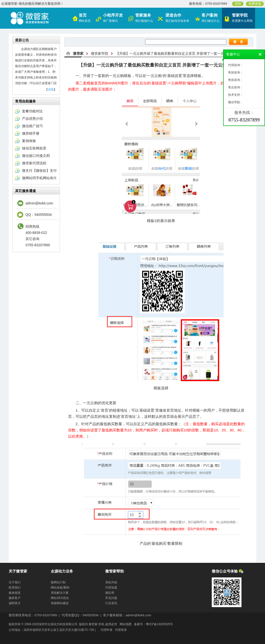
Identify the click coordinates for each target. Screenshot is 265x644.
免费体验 (255, 4)
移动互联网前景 (34, 148)
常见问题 (111, 598)
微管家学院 (100, 53)
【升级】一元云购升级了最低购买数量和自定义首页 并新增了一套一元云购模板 (177, 53)
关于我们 (15, 582)
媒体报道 (15, 593)
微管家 (78, 53)
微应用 (110, 593)
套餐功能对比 (32, 111)
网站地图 (126, 624)
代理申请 (106, 630)
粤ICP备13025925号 (159, 624)
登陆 (238, 4)
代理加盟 (111, 588)
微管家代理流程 (34, 163)
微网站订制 (58, 582)
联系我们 (15, 588)
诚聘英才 (15, 603)
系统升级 (111, 582)
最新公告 (22, 40)
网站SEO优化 (60, 598)
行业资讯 (111, 603)
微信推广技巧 (32, 126)
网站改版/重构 (60, 588)
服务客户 (15, 598)
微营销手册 (31, 133)
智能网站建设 (60, 603)
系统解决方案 (60, 593)
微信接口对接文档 (36, 156)
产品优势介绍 (32, 119)
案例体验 (29, 141)
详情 (51, 90)
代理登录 (121, 630)
